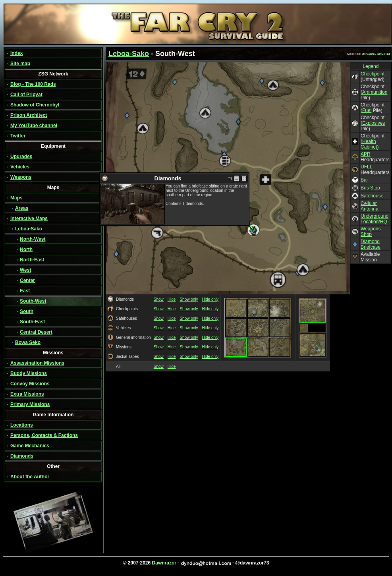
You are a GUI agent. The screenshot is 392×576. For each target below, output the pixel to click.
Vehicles (20, 167)
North (26, 249)
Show (159, 299)
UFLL (366, 167)
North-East (32, 260)
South (27, 311)
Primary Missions (30, 404)
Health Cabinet (369, 144)
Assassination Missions (37, 363)
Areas (22, 208)
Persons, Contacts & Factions (44, 435)
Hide (172, 299)
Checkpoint (373, 74)
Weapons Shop (371, 232)
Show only (189, 299)
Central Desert (36, 332)
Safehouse (372, 196)
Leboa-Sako (29, 229)
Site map (20, 64)
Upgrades (21, 157)
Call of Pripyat (26, 95)
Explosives (374, 123)
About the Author (30, 477)
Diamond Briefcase (371, 244)
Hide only (210, 299)
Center (27, 280)
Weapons (21, 177)
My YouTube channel (34, 126)
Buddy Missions (29, 373)
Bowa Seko (28, 342)
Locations (22, 425)
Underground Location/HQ (375, 219)
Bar (364, 180)
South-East (32, 322)
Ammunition (375, 92)
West (25, 270)
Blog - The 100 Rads (33, 84)
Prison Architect (29, 115)
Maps (16, 198)
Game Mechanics (30, 446)
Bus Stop (370, 188)
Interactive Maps (29, 218)
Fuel (367, 110)
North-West (33, 239)
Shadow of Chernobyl (35, 105)
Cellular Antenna (370, 206)
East (25, 291)
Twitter (18, 136)
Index (16, 53)
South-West (33, 301)
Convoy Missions (30, 384)
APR (366, 154)
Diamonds (22, 456)
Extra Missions (27, 394)
